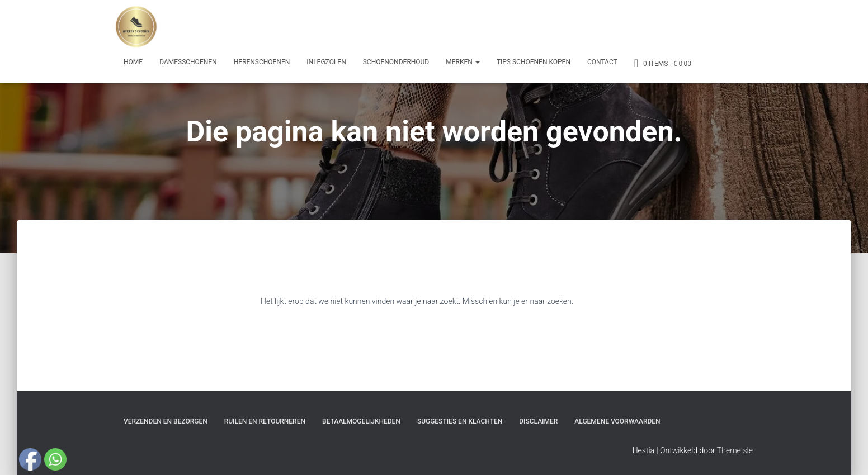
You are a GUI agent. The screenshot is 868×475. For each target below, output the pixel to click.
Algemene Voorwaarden (617, 421)
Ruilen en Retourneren (265, 421)
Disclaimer (538, 421)
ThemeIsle (735, 450)
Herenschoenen (262, 62)
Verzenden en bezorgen (166, 421)
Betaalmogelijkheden (361, 421)
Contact (602, 62)
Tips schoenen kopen (534, 62)
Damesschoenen (188, 62)
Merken (463, 62)
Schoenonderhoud (396, 62)
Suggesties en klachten (460, 421)
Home (133, 62)
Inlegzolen (326, 62)
